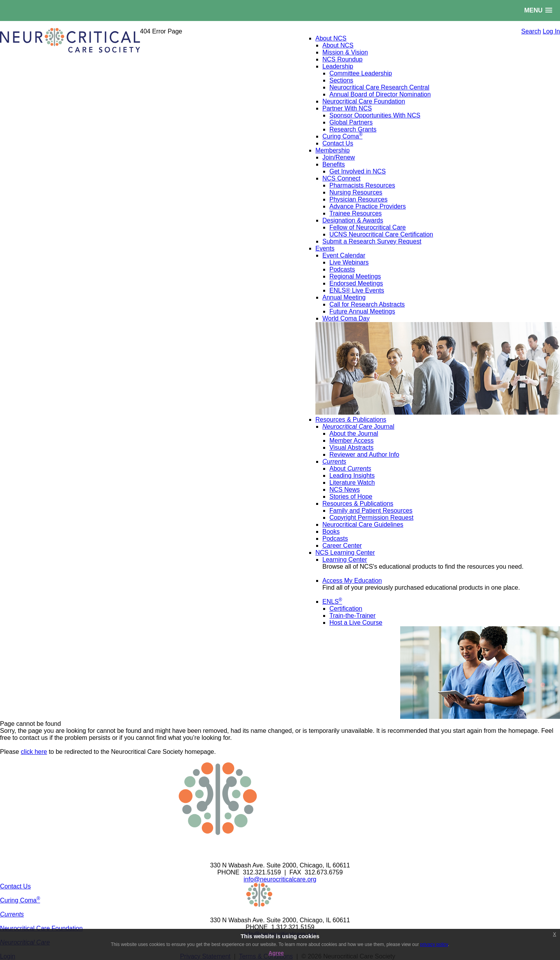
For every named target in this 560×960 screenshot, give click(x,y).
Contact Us (15, 886)
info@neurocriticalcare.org (280, 879)
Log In (551, 31)
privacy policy (434, 944)
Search (531, 31)
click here (34, 752)
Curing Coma (20, 900)
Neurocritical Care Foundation (41, 928)
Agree (276, 953)
